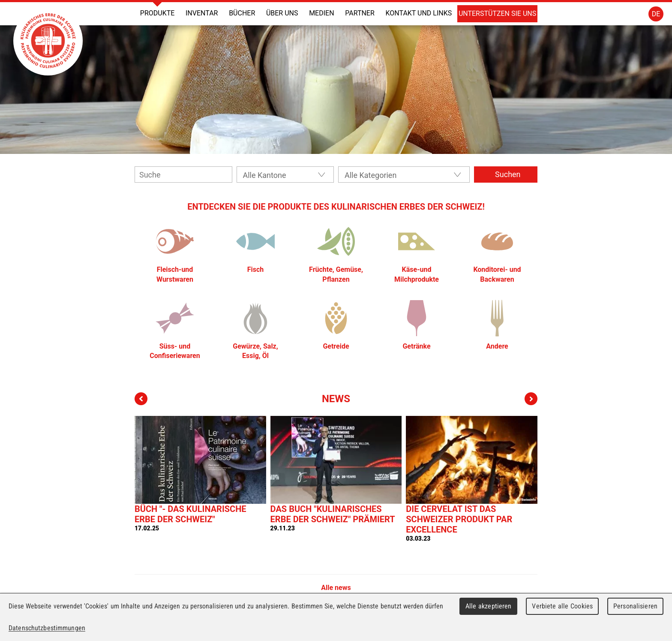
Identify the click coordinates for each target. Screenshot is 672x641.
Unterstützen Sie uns (497, 14)
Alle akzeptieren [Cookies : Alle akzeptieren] (489, 606)
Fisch (256, 269)
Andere (497, 346)
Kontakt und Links (418, 13)
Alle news (336, 588)
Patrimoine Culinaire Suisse (48, 41)
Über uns (282, 13)
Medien (321, 13)
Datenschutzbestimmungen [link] (47, 628)
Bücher (242, 13)
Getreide (336, 346)
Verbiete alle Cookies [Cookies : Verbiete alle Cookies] (562, 606)
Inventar (202, 13)
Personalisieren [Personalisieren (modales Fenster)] (635, 606)
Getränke (416, 346)
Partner (360, 13)
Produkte (157, 13)
